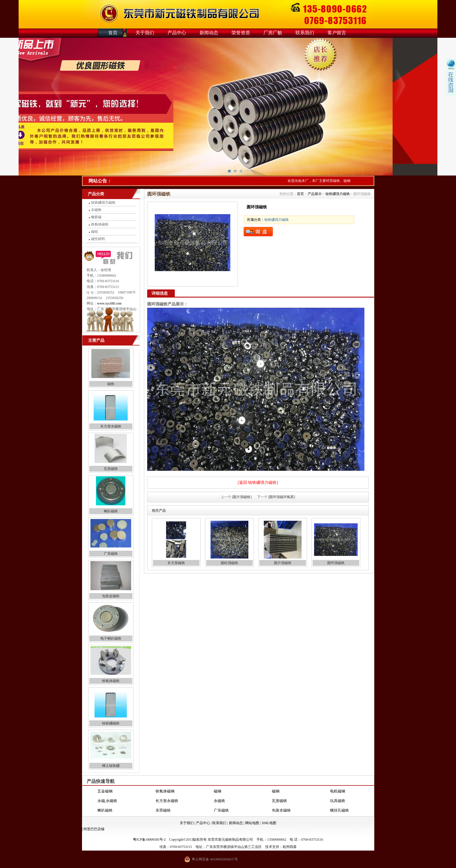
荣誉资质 (241, 33)
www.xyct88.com (109, 303)
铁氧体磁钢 (165, 791)
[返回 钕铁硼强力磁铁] (258, 483)
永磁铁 (96, 210)
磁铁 (111, 384)
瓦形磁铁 (111, 469)
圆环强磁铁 (336, 563)
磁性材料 (98, 239)
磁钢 (218, 791)
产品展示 (315, 194)
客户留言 (337, 33)
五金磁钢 (105, 791)
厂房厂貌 (273, 33)
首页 (113, 33)
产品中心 (177, 33)
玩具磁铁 (338, 801)
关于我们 (145, 33)
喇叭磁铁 (111, 511)
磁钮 (95, 232)
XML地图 (269, 823)
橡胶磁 (96, 217)
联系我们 (305, 33)
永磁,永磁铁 (107, 801)
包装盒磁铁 (111, 596)
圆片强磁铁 (283, 563)
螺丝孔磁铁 (340, 810)
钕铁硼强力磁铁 (103, 203)
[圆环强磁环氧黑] (282, 497)
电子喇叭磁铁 (111, 638)
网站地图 (252, 823)
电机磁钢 (338, 791)
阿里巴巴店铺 (94, 829)
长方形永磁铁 (111, 426)
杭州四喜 (290, 847)
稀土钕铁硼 (111, 766)
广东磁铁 (111, 554)
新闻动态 (209, 33)
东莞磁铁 (163, 810)
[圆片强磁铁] (242, 497)
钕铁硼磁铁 (111, 723)
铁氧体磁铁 (100, 224)
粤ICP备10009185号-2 (149, 840)
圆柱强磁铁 (229, 563)
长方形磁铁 (176, 563)
